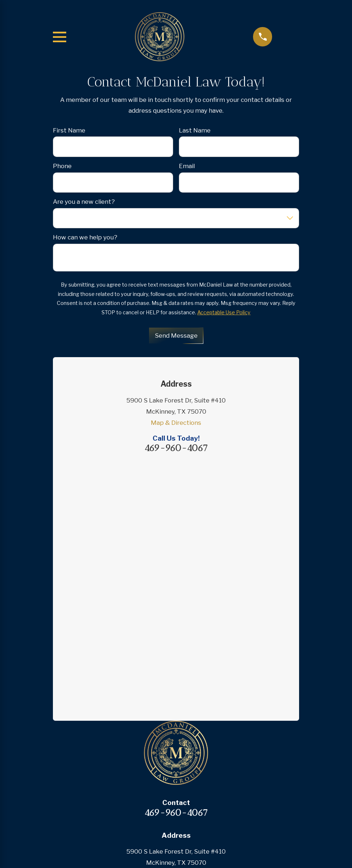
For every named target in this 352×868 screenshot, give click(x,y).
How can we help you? (85, 237)
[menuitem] (140, 830)
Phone (62, 166)
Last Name (195, 130)
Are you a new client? (84, 202)
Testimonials (176, 707)
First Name (69, 130)
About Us (176, 680)
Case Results (176, 721)
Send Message (176, 336)
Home (176, 667)
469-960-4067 (176, 448)
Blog (176, 735)
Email (187, 166)
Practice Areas (176, 694)
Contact (176, 748)
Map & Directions (176, 423)
